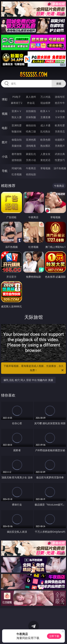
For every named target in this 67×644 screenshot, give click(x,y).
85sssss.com (33, 75)
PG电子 (17, 97)
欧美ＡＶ (45, 111)
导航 (5, 171)
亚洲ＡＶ (17, 111)
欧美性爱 (60, 125)
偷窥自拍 (17, 140)
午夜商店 (31, 168)
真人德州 (31, 97)
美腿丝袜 (17, 146)
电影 (5, 128)
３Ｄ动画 (60, 111)
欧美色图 (45, 140)
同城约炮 (17, 168)
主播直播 (45, 117)
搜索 (59, 84)
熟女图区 (45, 146)
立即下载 (54, 636)
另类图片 (60, 146)
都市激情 (17, 154)
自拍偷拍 (31, 111)
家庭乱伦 (31, 154)
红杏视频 (17, 174)
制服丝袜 (17, 131)
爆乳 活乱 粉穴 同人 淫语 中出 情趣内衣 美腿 (28, 380)
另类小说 (31, 160)
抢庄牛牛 (60, 103)
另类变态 (60, 131)
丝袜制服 (31, 117)
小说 (5, 157)
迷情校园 (17, 160)
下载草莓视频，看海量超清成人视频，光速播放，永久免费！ (34, 368)
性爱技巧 (60, 160)
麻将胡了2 (17, 103)
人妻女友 (45, 154)
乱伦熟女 (45, 131)
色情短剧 (31, 174)
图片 (5, 142)
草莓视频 (45, 168)
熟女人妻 (17, 117)
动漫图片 (60, 140)
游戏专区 (60, 97)
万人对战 (45, 97)
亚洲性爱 (17, 125)
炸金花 (31, 103)
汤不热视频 (60, 168)
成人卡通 (45, 125)
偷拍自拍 (31, 125)
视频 (5, 114)
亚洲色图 (31, 140)
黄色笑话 (45, 160)
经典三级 (31, 131)
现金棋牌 (45, 103)
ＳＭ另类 (60, 117)
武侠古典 (60, 154)
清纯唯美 (31, 146)
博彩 (5, 99)
